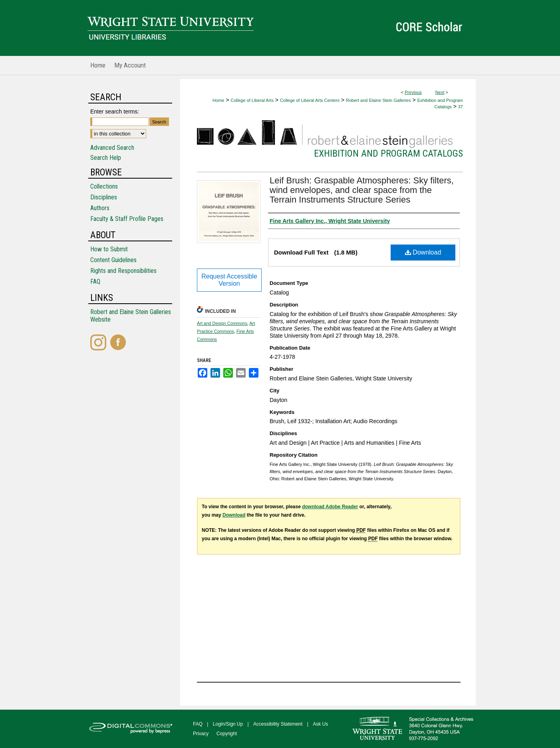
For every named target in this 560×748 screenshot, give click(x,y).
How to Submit (109, 249)
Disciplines (104, 197)
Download (423, 252)
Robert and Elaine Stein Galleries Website (131, 316)
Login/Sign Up (228, 724)
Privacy (201, 734)
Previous (413, 92)
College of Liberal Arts (252, 100)
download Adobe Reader (330, 507)
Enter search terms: (115, 111)
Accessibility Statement (278, 724)
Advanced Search (112, 148)
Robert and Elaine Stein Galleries (378, 100)
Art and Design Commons (222, 323)
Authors (100, 208)
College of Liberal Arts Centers (310, 100)
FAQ (95, 281)
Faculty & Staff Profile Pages (127, 219)
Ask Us (320, 724)
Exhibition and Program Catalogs (388, 153)
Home (218, 100)
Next (440, 92)
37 (461, 107)
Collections (104, 186)
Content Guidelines (113, 260)
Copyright (227, 734)
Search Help (106, 158)
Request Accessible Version (229, 280)
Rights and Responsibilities (123, 271)
